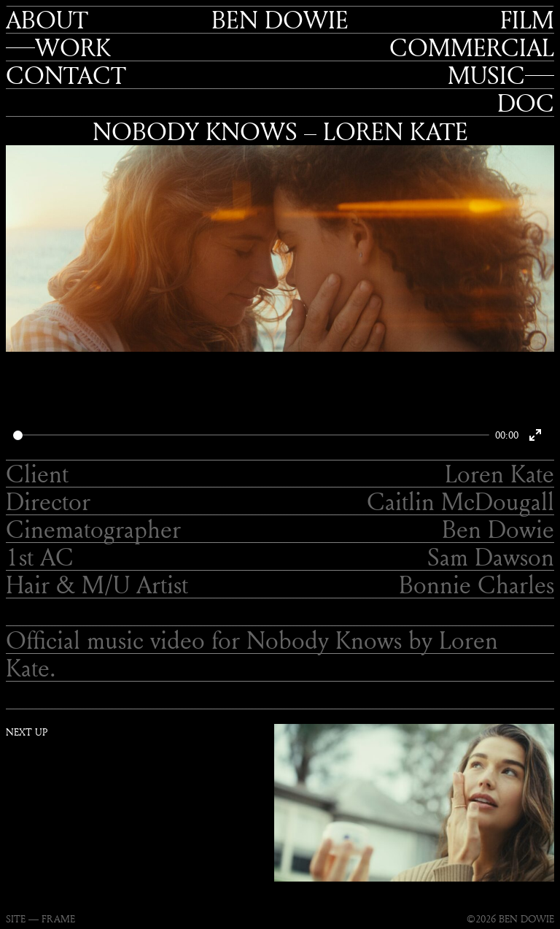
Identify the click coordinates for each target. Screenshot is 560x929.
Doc (526, 103)
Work (73, 47)
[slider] (251, 435)
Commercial (472, 47)
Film (527, 20)
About (47, 20)
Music (486, 75)
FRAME (58, 918)
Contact (66, 75)
